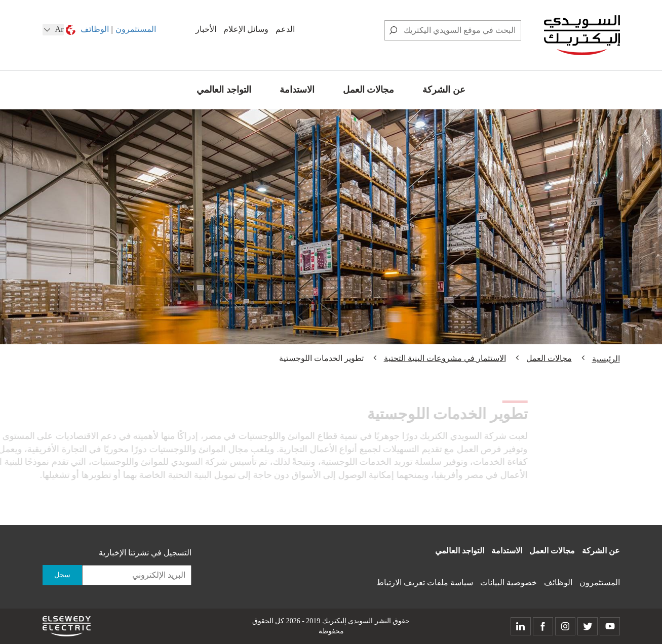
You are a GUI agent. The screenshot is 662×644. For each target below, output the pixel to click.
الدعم (285, 29)
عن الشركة (444, 90)
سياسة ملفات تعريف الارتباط (425, 582)
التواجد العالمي (224, 90)
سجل (62, 575)
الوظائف (95, 29)
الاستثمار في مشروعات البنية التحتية (445, 358)
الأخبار (206, 29)
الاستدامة (297, 90)
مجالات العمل (369, 90)
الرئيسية (606, 359)
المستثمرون (136, 29)
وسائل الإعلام (246, 29)
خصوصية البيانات (509, 582)
